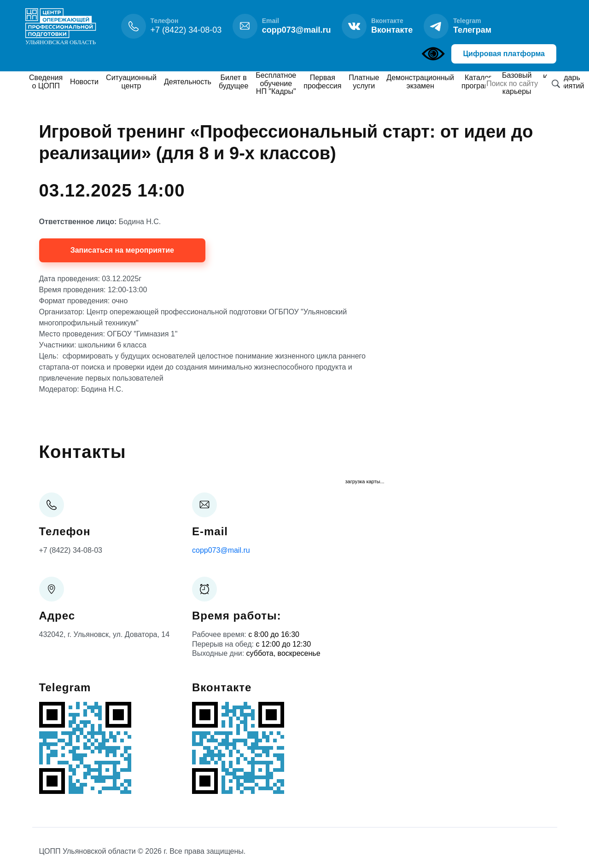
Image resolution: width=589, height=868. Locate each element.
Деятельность (188, 82)
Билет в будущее (233, 82)
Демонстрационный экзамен (420, 82)
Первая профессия (322, 82)
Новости (84, 82)
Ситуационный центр (131, 82)
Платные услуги (364, 82)
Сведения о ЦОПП (46, 82)
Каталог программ (478, 82)
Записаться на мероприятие (122, 250)
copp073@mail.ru (221, 550)
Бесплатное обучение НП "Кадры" (276, 83)
